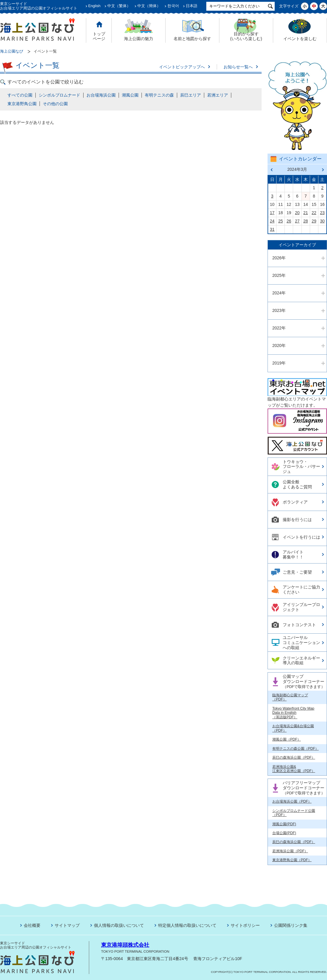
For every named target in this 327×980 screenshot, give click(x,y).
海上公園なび (12, 51)
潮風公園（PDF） (287, 739)
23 (323, 213)
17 (272, 213)
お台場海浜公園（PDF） (292, 801)
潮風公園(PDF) (284, 824)
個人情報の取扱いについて (119, 925)
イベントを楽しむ (300, 39)
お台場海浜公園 (101, 95)
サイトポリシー (245, 925)
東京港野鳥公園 (22, 104)
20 (297, 213)
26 (289, 221)
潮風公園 (130, 95)
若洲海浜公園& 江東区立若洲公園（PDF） (294, 769)
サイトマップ (67, 925)
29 (314, 221)
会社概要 (32, 925)
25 (281, 221)
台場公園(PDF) (284, 833)
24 (272, 221)
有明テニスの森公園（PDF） (295, 749)
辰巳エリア (191, 95)
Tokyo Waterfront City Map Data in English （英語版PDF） (293, 713)
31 (272, 229)
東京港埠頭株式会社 (125, 945)
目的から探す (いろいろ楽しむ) (246, 36)
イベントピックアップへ (182, 67)
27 (297, 221)
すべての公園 (20, 95)
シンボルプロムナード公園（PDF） (294, 813)
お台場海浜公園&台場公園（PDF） (293, 728)
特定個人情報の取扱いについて (187, 925)
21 (306, 213)
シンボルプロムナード (59, 95)
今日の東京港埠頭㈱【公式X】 (297, 443)
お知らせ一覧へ (238, 67)
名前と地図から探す (192, 39)
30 (323, 221)
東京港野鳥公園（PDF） (292, 860)
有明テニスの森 (159, 95)
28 (306, 221)
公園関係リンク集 (291, 925)
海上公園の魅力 (139, 39)
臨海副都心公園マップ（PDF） (290, 697)
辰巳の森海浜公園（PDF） (294, 758)
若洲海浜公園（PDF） (290, 851)
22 (314, 213)
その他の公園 (55, 104)
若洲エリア (218, 95)
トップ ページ (99, 36)
